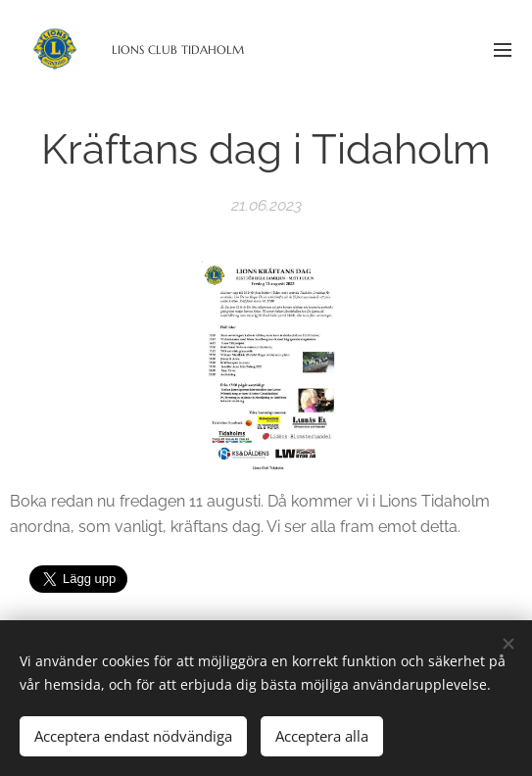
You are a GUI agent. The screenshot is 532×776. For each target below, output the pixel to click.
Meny (503, 50)
